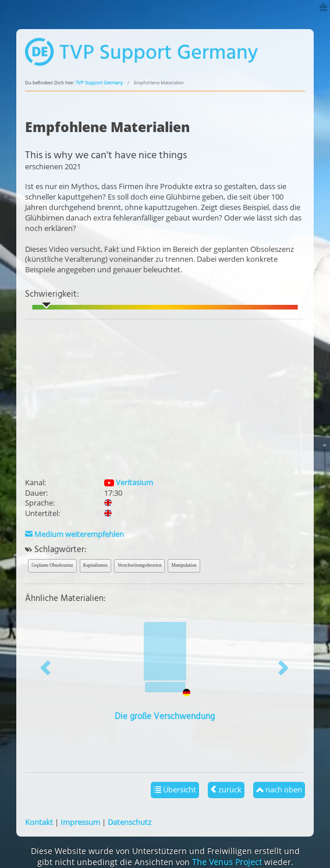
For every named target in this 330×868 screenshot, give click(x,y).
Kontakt (39, 822)
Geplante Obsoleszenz (52, 565)
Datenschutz (129, 822)
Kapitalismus (95, 565)
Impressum (80, 822)
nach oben (279, 789)
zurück (226, 789)
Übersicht (175, 789)
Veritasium (129, 482)
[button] (46, 668)
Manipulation (184, 565)
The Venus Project (227, 862)
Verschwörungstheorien (140, 565)
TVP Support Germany (99, 83)
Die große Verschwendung (165, 717)
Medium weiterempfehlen (74, 534)
